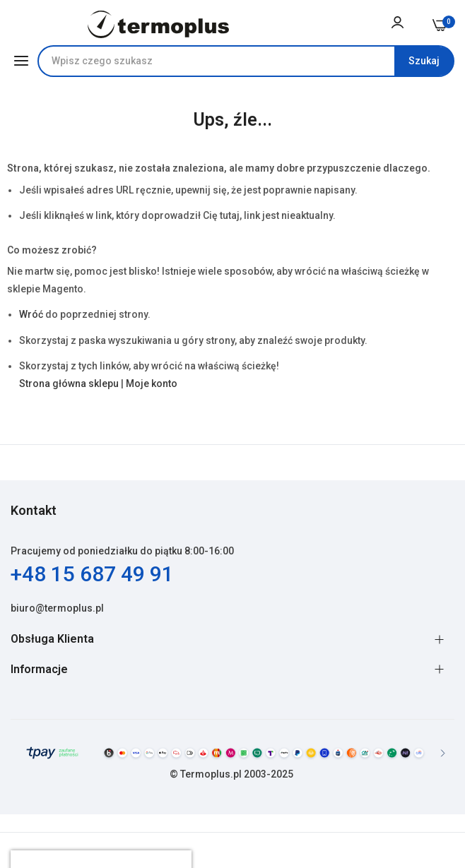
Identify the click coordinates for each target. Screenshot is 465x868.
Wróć (31, 314)
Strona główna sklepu (69, 384)
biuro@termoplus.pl (57, 608)
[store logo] (159, 24)
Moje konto (152, 384)
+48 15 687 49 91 (92, 574)
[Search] (424, 61)
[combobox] (246, 61)
